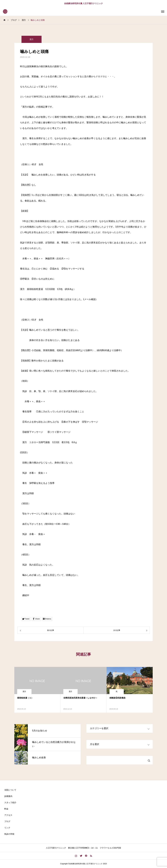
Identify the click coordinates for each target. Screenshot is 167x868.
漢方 (32, 39)
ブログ (7, 821)
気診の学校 (9, 834)
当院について (10, 790)
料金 (6, 809)
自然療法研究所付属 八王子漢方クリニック (83, 3)
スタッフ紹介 (10, 802)
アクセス (8, 815)
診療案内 (8, 796)
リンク (7, 828)
